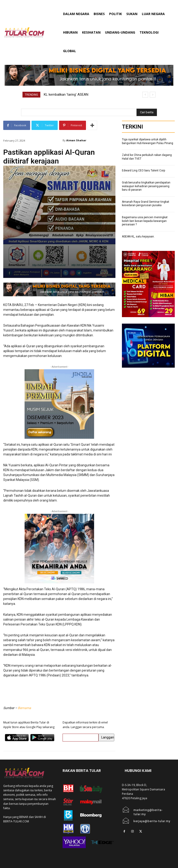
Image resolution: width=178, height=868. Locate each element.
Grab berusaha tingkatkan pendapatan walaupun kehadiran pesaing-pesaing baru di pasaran (146, 186)
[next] (153, 95)
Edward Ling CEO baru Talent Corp (143, 170)
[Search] (147, 112)
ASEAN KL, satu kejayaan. (138, 237)
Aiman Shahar (76, 140)
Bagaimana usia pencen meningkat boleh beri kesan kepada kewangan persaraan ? (145, 221)
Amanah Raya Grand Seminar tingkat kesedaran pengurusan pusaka (146, 204)
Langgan (108, 737)
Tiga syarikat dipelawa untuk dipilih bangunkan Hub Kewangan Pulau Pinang (148, 141)
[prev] (145, 95)
